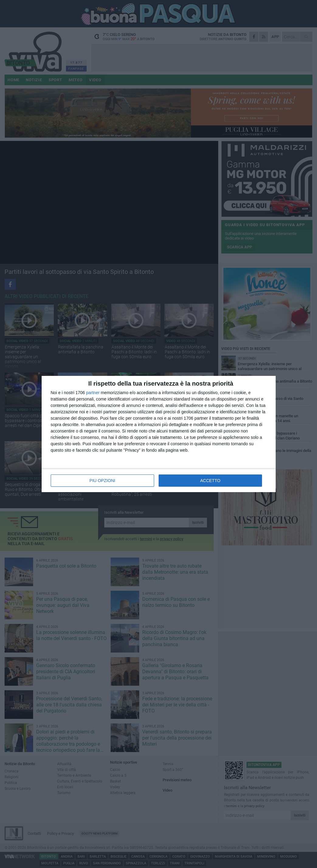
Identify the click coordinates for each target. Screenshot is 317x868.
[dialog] (159, 434)
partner (93, 393)
